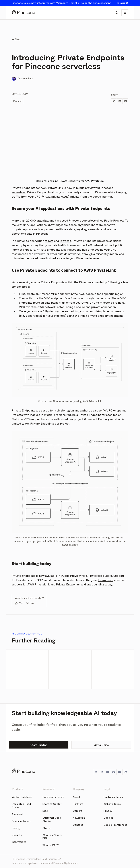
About (77, 797)
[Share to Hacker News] (125, 101)
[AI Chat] (116, 13)
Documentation (21, 821)
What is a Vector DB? (52, 837)
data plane (52, 303)
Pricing (16, 828)
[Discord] (119, 772)
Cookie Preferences (115, 825)
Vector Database (22, 797)
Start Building (39, 745)
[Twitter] (96, 772)
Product (17, 101)
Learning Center (52, 804)
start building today (99, 584)
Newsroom (79, 818)
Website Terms (112, 804)
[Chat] (125, 772)
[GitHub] (114, 772)
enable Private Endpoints (48, 282)
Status (46, 828)
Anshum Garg (25, 78)
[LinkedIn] (102, 772)
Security (17, 835)
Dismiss (123, 3)
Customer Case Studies (52, 819)
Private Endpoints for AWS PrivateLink (37, 188)
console (105, 298)
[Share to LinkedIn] (120, 101)
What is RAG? (51, 845)
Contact (78, 825)
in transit (65, 241)
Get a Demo (101, 745)
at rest (49, 241)
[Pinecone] (24, 13)
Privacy (108, 811)
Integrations (19, 842)
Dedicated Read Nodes (21, 806)
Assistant (17, 814)
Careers (78, 811)
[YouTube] (108, 772)
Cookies (108, 818)
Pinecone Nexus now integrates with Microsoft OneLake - (61, 3)
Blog (45, 811)
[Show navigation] (125, 13)
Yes (19, 603)
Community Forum (53, 797)
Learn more (106, 580)
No (30, 603)
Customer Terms (113, 797)
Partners (78, 804)
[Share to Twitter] (114, 101)
